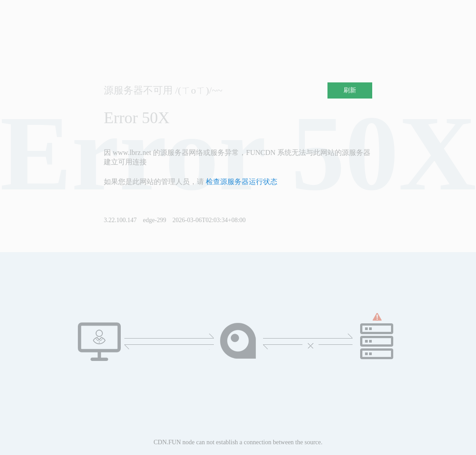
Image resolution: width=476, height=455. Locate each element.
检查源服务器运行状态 (242, 182)
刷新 (350, 90)
